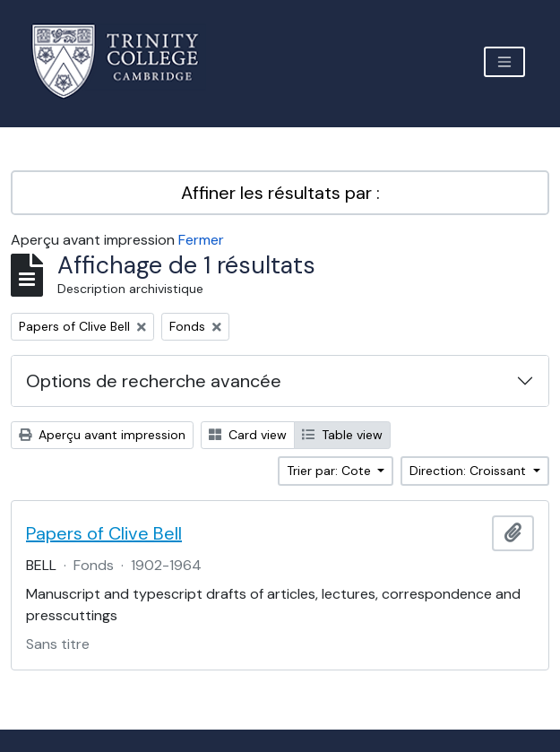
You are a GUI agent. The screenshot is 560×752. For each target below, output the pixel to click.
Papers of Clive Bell (104, 533)
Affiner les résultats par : (280, 193)
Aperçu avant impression (102, 435)
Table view (342, 435)
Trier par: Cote (331, 471)
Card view (248, 435)
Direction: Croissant (470, 471)
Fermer (201, 240)
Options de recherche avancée (154, 381)
